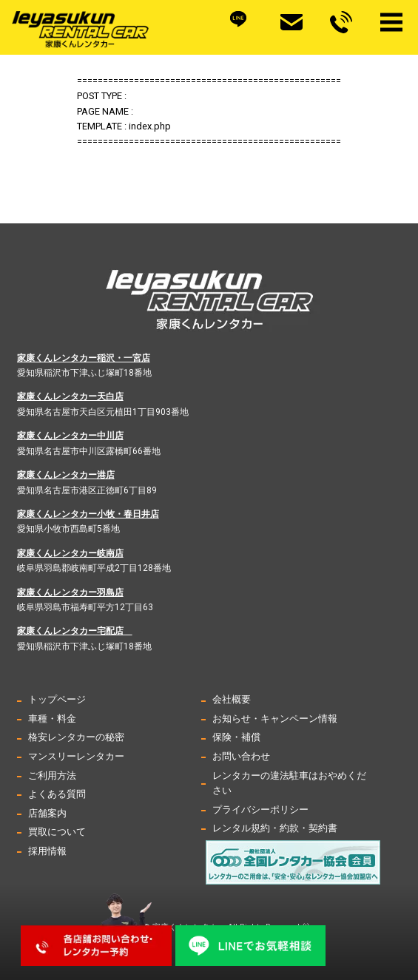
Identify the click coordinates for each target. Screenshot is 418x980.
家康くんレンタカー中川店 (70, 436)
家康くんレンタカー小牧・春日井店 (88, 514)
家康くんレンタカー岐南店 (70, 553)
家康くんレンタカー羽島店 (70, 592)
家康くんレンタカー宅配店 (75, 631)
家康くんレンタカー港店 (66, 475)
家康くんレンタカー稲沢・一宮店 (84, 358)
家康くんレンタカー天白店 (70, 396)
